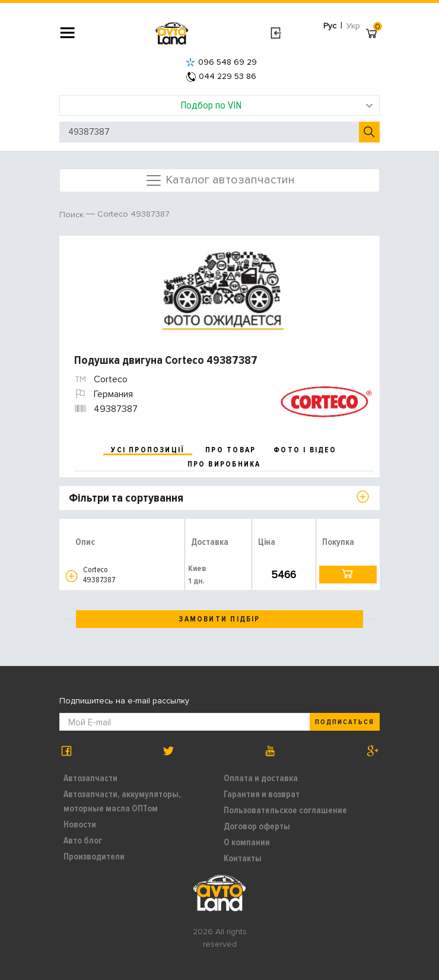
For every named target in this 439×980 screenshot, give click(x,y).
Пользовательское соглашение (285, 810)
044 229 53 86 (221, 76)
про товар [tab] (230, 450)
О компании (247, 842)
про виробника (224, 464)
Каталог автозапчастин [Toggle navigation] (220, 180)
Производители (94, 857)
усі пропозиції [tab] (148, 450)
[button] (71, 576)
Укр (353, 26)
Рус (330, 26)
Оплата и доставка (261, 778)
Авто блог (83, 841)
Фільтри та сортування (126, 498)
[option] (221, 289)
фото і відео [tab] (305, 450)
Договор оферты (257, 826)
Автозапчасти (90, 778)
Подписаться (345, 722)
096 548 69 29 (221, 62)
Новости (80, 824)
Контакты (243, 858)
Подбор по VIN (277, 105)
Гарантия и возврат (262, 794)
